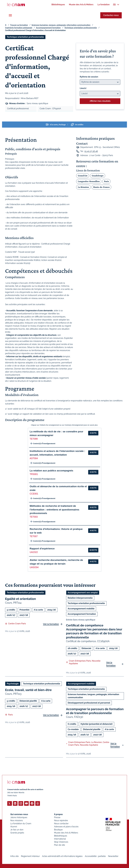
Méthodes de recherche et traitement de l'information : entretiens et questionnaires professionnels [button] (54, 510)
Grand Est (83, 176)
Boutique (58, 830)
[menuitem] (58, 5)
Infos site (14, 856)
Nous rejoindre (61, 820)
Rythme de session (89, 77)
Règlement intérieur (30, 856)
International (60, 839)
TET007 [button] (34, 536)
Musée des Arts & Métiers (66, 833)
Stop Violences (61, 842)
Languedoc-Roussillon (89, 181)
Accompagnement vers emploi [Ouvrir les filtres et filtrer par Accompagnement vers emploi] (83, 593)
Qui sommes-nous (19, 814)
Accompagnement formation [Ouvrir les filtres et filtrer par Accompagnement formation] (82, 614)
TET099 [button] (34, 439)
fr (6, 25)
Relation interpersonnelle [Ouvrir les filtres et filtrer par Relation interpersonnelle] (80, 598)
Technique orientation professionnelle (81, 28)
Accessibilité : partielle (95, 856)
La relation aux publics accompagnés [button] (51, 471)
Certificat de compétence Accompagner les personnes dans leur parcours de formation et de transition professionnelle (94, 631)
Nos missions (17, 820)
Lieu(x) (83, 88)
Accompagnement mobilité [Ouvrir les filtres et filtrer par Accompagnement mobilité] (81, 609)
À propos (58, 814)
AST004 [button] (34, 458)
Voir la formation (51, 624)
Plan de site (60, 845)
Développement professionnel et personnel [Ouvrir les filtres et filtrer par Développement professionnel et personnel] (89, 703)
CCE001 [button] (34, 494)
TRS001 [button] (34, 474)
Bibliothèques (61, 836)
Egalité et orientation (20, 599)
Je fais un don (17, 830)
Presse (57, 817)
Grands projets (17, 833)
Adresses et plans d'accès (66, 826)
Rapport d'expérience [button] (42, 549)
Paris (106, 181)
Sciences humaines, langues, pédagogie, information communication (61, 25)
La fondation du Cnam (21, 823)
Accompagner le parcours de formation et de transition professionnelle (95, 711)
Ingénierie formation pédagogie (19, 28)
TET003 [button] (34, 517)
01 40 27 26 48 (91, 151)
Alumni (14, 826)
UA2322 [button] (34, 552)
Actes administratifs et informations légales (62, 856)
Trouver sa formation (19, 25)
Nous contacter (61, 823)
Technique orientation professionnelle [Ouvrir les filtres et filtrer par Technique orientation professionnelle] (25, 37)
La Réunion (83, 187)
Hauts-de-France (102, 187)
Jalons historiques (19, 817)
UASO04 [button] (34, 567)
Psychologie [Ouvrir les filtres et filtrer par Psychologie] (13, 684)
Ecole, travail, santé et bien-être (28, 690)
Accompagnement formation (48, 28)
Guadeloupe (98, 176)
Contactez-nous (111, 15)
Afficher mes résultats (100, 101)
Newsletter (113, 856)
